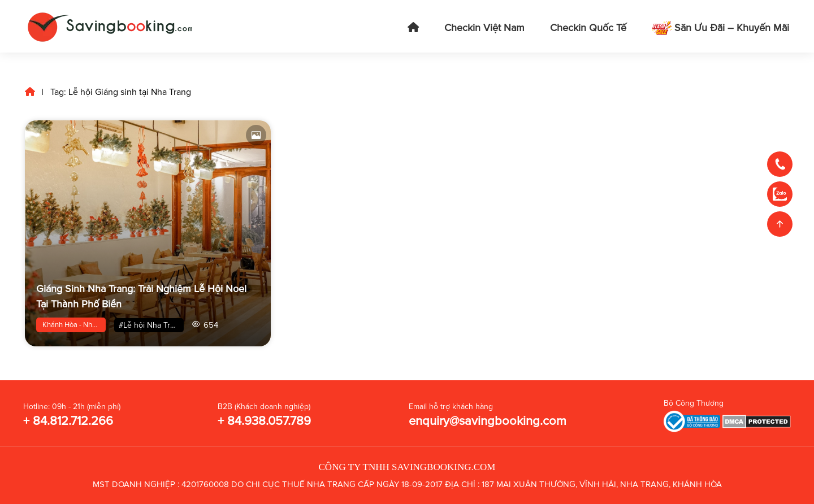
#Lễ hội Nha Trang (151, 325)
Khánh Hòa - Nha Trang (74, 325)
